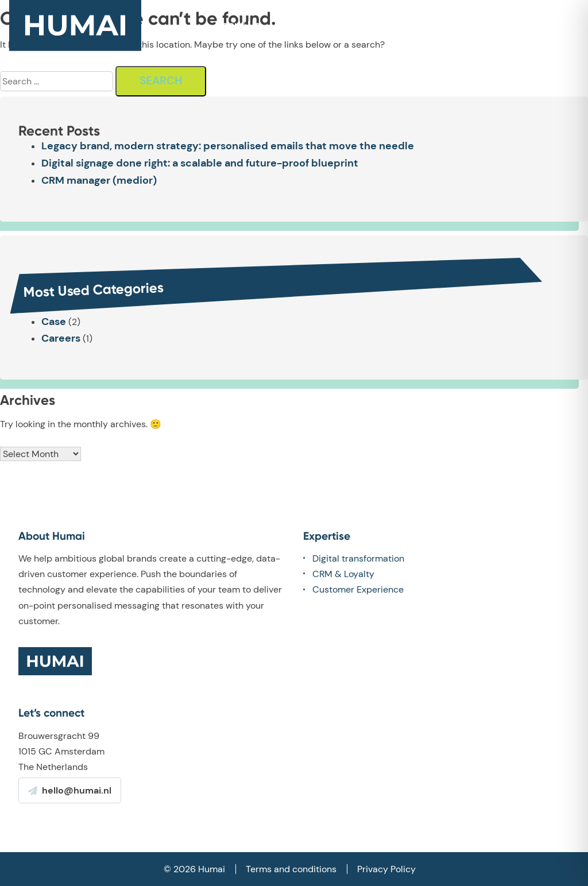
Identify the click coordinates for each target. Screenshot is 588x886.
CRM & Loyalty (343, 574)
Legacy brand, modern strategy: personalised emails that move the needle (228, 146)
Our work (382, 25)
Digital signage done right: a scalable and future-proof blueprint (201, 163)
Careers (490, 25)
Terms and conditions (291, 869)
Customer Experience (358, 589)
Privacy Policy (386, 869)
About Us (237, 25)
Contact (549, 25)
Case (54, 322)
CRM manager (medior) (99, 180)
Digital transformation (358, 558)
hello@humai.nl (70, 790)
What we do (310, 25)
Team (437, 25)
